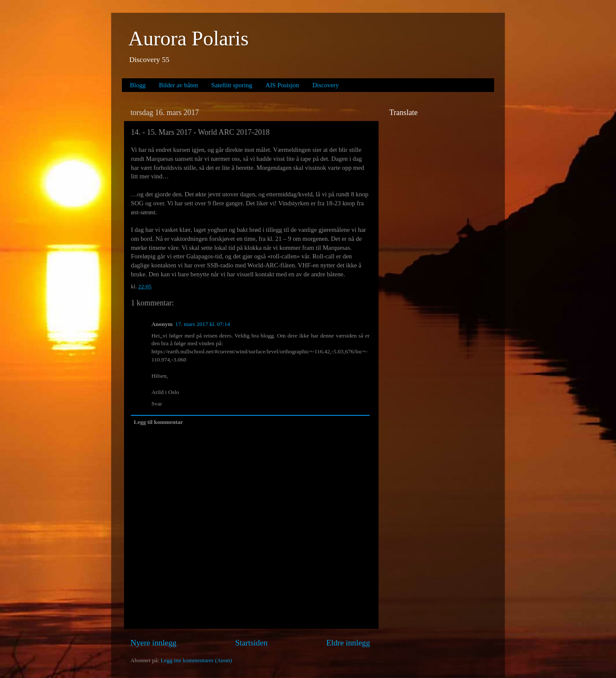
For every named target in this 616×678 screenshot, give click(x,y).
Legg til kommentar (158, 422)
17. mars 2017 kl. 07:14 (203, 324)
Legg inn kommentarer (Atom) (196, 660)
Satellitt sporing (232, 85)
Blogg (138, 85)
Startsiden (252, 643)
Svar (157, 404)
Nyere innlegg (154, 643)
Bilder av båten (178, 85)
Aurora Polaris (188, 38)
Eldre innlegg (348, 643)
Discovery (326, 85)
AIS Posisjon (283, 85)
